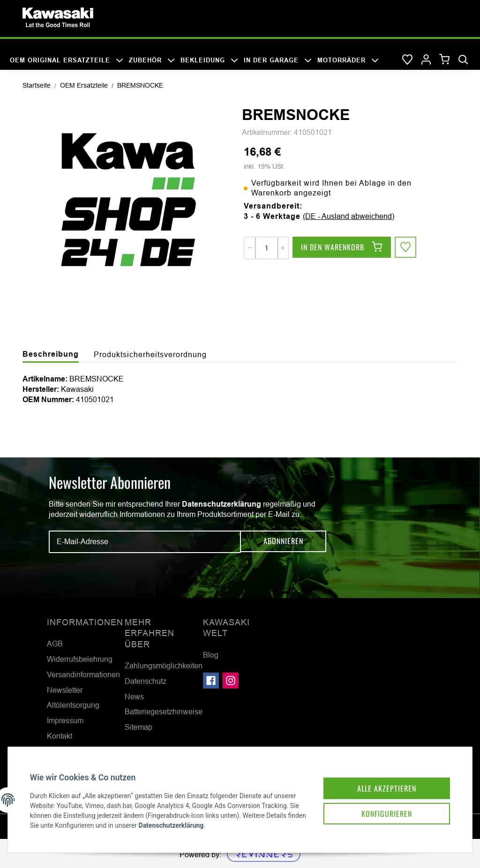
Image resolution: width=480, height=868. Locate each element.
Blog (211, 655)
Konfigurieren (381, 808)
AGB (55, 644)
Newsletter (65, 690)
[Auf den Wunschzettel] (406, 248)
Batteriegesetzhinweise (164, 711)
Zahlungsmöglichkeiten (164, 666)
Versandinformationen (83, 674)
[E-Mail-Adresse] (145, 542)
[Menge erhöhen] (283, 248)
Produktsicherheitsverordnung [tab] (150, 354)
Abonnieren (283, 542)
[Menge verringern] (250, 248)
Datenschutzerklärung (221, 504)
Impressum (65, 720)
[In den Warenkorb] (342, 248)
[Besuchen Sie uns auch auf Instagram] (231, 681)
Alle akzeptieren (381, 781)
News (134, 696)
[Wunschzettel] (407, 60)
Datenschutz (146, 681)
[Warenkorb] (445, 60)
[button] (426, 60)
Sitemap (139, 727)
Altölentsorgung (73, 705)
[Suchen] (463, 60)
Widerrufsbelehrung (80, 659)
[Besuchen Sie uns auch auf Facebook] (211, 681)
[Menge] (266, 248)
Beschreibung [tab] (51, 354)
